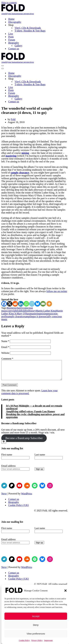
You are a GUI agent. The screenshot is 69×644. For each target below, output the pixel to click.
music (50, 314)
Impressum (48, 640)
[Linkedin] (21, 304)
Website (5, 353)
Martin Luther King (46, 311)
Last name (40, 458)
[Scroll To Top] (4, 446)
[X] (10, 304)
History (32, 311)
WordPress (27, 497)
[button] (66, 591)
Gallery (18, 46)
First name (7, 458)
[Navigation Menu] (3, 66)
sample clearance (20, 173)
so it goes (38, 316)
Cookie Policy (24, 640)
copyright (12, 311)
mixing (25, 153)
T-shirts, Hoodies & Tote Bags (30, 31)
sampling (29, 316)
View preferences (36, 634)
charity (19, 308)
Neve (4, 497)
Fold (13, 119)
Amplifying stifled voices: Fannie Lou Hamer (31, 415)
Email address (8, 470)
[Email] (43, 304)
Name (5, 341)
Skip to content (9, 3)
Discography (15, 22)
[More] (49, 304)
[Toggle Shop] (66, 79)
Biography (14, 506)
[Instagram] (32, 304)
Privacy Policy (37, 640)
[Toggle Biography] (66, 96)
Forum (12, 40)
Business (11, 308)
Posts (11, 37)
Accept (36, 616)
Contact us (14, 49)
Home (11, 19)
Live (11, 34)
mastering (11, 156)
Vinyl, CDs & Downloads (28, 28)
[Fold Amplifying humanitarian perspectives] (34, 10)
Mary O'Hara (23, 314)
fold (19, 311)
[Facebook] (4, 304)
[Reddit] (15, 304)
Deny (36, 625)
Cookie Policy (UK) (19, 509)
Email (5, 347)
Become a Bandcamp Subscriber (24, 442)
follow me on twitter (57, 291)
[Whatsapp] (26, 304)
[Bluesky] (37, 304)
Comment (7, 359)
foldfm (25, 311)
